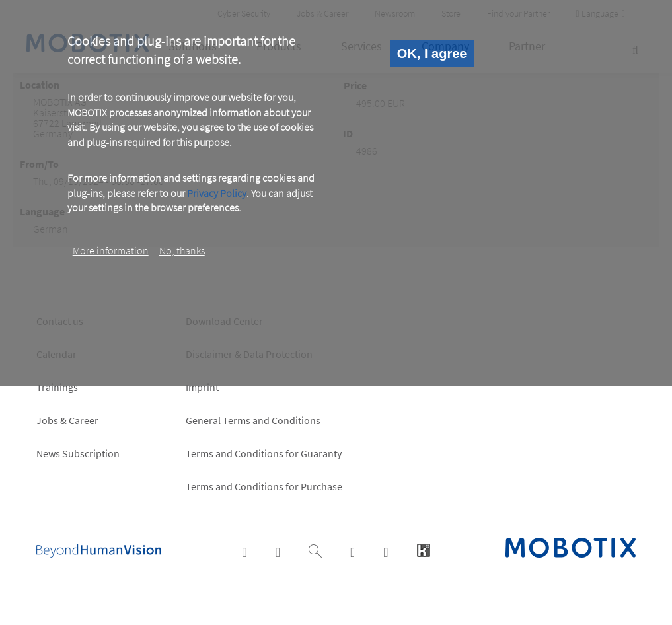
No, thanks (182, 250)
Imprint (202, 387)
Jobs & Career (67, 420)
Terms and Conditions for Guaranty (264, 453)
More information (111, 250)
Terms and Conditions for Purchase (264, 486)
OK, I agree (432, 54)
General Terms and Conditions (253, 420)
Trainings (57, 387)
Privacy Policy (217, 193)
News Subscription (78, 453)
